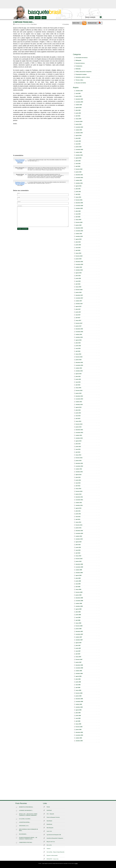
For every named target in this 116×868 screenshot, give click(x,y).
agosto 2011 (79, 508)
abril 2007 (78, 654)
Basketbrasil (49, 824)
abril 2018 (78, 284)
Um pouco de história (81, 83)
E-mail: (19, 197)
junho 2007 (78, 648)
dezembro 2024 (79, 99)
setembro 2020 (79, 208)
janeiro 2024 (79, 124)
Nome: (19, 193)
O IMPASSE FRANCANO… (24, 22)
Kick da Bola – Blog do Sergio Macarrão (56, 852)
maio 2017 (78, 315)
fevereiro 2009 (79, 592)
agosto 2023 (79, 135)
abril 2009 (78, 587)
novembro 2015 (79, 365)
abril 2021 (78, 194)
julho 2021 (78, 189)
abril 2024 (78, 116)
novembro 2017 (79, 298)
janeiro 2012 (79, 494)
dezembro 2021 (79, 175)
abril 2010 (78, 553)
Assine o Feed (76, 23)
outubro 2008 (79, 603)
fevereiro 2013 (79, 458)
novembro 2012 (79, 466)
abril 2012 (78, 486)
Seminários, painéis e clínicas (83, 77)
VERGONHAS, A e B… (24, 826)
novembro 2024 (79, 102)
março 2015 (78, 388)
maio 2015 (78, 382)
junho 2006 (78, 682)
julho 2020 (78, 211)
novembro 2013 (79, 433)
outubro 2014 (79, 402)
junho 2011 (78, 514)
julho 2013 (78, 444)
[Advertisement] (58, 4)
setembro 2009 (79, 573)
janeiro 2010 (79, 561)
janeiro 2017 (79, 326)
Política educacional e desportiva (84, 72)
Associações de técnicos (82, 58)
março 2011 (78, 522)
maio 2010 (78, 550)
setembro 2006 (79, 673)
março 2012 (78, 489)
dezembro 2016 (79, 329)
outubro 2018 (79, 267)
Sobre (44, 18)
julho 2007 (78, 645)
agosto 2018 (79, 273)
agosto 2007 (79, 643)
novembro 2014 (79, 399)
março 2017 (78, 320)
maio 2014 (78, 416)
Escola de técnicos (80, 63)
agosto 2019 (79, 239)
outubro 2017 (79, 301)
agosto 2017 (79, 306)
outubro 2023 (79, 130)
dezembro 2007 (79, 631)
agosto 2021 (79, 186)
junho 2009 (78, 581)
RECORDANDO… (23, 834)
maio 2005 (78, 718)
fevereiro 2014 (79, 424)
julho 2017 (78, 309)
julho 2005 (78, 713)
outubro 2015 (79, 368)
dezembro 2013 (79, 430)
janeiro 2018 (79, 292)
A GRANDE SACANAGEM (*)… (26, 810)
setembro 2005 (79, 707)
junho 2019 (78, 245)
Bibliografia (78, 60)
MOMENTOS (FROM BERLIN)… (26, 807)
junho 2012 (78, 480)
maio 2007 (78, 651)
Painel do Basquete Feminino (53, 817)
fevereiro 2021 (79, 200)
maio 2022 (78, 164)
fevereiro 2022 (79, 169)
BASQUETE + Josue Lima (53, 859)
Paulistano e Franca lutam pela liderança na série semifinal (20, 183)
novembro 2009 (79, 567)
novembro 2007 (79, 634)
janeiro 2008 (79, 629)
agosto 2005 (79, 710)
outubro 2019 (79, 234)
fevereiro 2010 (79, 559)
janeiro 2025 (79, 96)
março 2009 (78, 589)
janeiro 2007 (79, 662)
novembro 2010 (79, 533)
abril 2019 (78, 250)
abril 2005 (78, 721)
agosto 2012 (79, 475)
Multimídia (78, 69)
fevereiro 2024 (79, 121)
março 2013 (78, 455)
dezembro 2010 (79, 531)
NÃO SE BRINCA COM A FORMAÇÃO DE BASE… (28, 830)
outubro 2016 (79, 334)
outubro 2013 (79, 435)
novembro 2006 (79, 668)
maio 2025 (78, 93)
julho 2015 (78, 376)
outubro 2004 (79, 738)
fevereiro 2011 (79, 525)
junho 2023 (78, 141)
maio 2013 (78, 449)
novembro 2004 (79, 735)
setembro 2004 (79, 741)
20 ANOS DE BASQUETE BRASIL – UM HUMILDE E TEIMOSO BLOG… (28, 838)
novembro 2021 (79, 178)
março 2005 (78, 724)
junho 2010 (78, 547)
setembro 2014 (79, 404)
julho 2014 (78, 410)
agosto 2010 (79, 542)
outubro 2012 (79, 469)
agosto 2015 (79, 374)
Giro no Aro (49, 845)
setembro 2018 (79, 270)
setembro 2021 (79, 183)
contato (76, 863)
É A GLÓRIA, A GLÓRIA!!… (25, 819)
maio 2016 (78, 348)
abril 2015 (78, 385)
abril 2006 (78, 687)
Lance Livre (49, 831)
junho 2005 (78, 716)
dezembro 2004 (79, 732)
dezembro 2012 (79, 463)
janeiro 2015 (79, 393)
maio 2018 (78, 281)
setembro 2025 (79, 91)
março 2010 (78, 556)
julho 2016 (78, 343)
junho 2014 (78, 413)
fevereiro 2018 (79, 290)
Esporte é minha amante (52, 855)
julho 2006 (78, 679)
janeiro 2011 (79, 528)
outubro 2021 (79, 180)
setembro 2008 (79, 606)
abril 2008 (78, 620)
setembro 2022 (79, 155)
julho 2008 (78, 612)
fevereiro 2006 (79, 693)
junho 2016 (78, 346)
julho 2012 (78, 477)
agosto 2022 (79, 158)
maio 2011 (78, 517)
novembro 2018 (79, 264)
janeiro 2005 (79, 730)
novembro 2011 (79, 500)
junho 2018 (78, 278)
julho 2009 (78, 578)
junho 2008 (78, 615)
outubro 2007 (79, 637)
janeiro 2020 (79, 225)
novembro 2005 (79, 702)
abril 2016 (78, 351)
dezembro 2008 (79, 598)
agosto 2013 (79, 441)
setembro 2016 (79, 337)
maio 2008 (78, 617)
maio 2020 (78, 214)
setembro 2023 (79, 133)
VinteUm (49, 849)
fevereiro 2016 (79, 357)
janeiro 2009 (79, 595)
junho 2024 (78, 113)
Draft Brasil (49, 810)
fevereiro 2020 (79, 222)
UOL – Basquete (50, 814)
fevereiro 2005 (79, 727)
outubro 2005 (79, 704)
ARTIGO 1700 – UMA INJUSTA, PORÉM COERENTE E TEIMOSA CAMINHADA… (28, 815)
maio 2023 (78, 144)
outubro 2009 (79, 570)
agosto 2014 (79, 407)
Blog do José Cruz (51, 842)
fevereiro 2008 (79, 626)
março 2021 (78, 197)
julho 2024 (78, 110)
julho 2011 (78, 511)
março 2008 (78, 623)
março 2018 (78, 287)
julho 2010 (78, 545)
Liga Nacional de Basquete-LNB (54, 835)
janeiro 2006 (79, 696)
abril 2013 (78, 452)
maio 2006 (78, 685)
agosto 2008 (79, 609)
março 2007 (78, 657)
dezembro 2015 (79, 362)
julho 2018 (78, 276)
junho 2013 (78, 447)
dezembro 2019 (79, 228)
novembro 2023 (79, 127)
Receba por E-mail (92, 23)
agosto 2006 (79, 676)
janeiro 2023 (79, 147)
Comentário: (20, 206)
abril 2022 (78, 166)
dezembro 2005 (79, 699)
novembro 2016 (79, 332)
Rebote (48, 807)
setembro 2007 (79, 640)
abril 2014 (78, 418)
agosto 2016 (79, 340)
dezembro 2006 (79, 665)
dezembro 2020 (79, 203)
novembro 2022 (79, 150)
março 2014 (78, 421)
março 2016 (78, 354)
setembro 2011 (79, 505)
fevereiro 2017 (79, 323)
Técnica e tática (79, 80)
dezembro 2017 (79, 295)
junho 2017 (78, 312)
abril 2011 (78, 519)
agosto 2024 (79, 107)
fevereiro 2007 (79, 659)
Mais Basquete (50, 828)
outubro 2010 (79, 536)
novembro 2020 (79, 206)
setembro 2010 (79, 539)
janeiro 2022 (79, 172)
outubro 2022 (79, 152)
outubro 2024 (79, 105)
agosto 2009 (79, 575)
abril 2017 (78, 318)
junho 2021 (78, 192)
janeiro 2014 (79, 427)
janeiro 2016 (79, 360)
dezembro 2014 (79, 396)
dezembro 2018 (79, 262)
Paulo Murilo (34, 24)
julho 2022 (78, 161)
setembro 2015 (79, 371)
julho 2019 (78, 242)
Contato (38, 18)
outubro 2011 (79, 503)
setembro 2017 (79, 304)
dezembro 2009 (79, 564)
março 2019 (78, 253)
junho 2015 (78, 379)
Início (31, 18)
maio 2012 (78, 483)
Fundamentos (79, 66)
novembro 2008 (79, 601)
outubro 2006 (79, 671)
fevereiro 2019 (79, 256)
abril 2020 (78, 217)
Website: (19, 202)
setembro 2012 (79, 472)
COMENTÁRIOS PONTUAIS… (26, 842)
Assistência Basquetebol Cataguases (55, 838)
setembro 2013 (79, 438)
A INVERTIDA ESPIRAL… (25, 822)
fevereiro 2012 (79, 491)
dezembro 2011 (79, 497)
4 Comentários (66, 24)
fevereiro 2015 (79, 390)
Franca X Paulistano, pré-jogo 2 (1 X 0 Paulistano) (20, 161)
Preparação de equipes (81, 74)
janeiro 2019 (79, 259)
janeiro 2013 (79, 461)
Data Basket (49, 821)
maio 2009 (78, 584)
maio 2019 (78, 248)
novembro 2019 (79, 231)
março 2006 (78, 690)
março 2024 (78, 119)
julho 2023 (78, 138)
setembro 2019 (79, 236)
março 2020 (78, 220)
